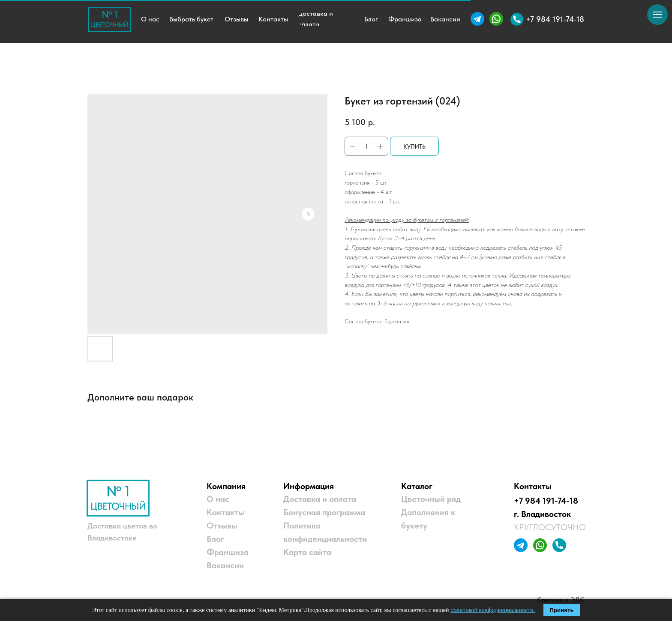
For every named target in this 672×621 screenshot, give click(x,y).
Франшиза (228, 552)
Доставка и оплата (320, 499)
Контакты (225, 512)
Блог (215, 539)
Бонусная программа (324, 512)
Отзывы (222, 525)
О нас (218, 499)
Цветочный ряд (431, 499)
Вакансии (225, 565)
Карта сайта (307, 552)
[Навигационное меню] (657, 15)
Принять (561, 610)
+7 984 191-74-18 (546, 501)
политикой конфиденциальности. (493, 610)
